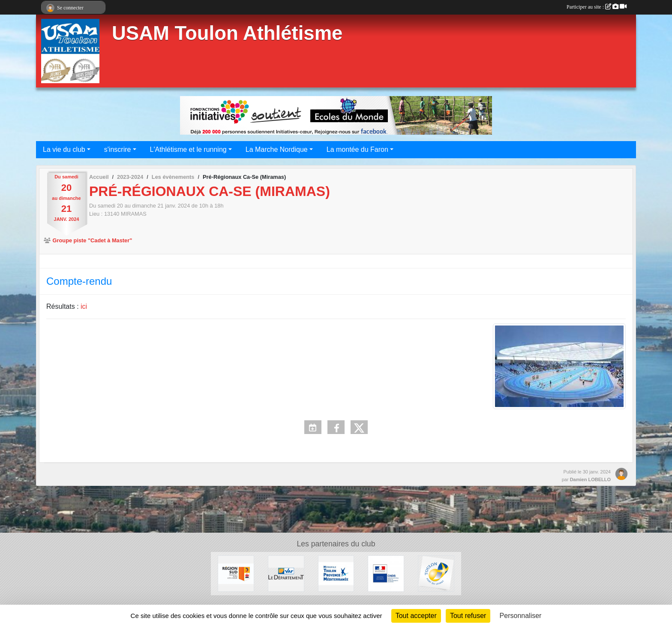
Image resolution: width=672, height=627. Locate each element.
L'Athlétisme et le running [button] (188, 149)
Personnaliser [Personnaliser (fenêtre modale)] (521, 616)
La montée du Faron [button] (357, 149)
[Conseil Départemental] (286, 573)
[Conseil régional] (236, 573)
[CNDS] (386, 573)
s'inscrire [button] (118, 149)
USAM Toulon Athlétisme (227, 33)
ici (84, 306)
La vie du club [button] (64, 149)
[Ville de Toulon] (436, 573)
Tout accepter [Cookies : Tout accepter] (416, 616)
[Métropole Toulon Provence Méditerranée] (336, 573)
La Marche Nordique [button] (277, 149)
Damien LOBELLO (590, 479)
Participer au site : (597, 7)
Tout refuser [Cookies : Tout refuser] (468, 616)
